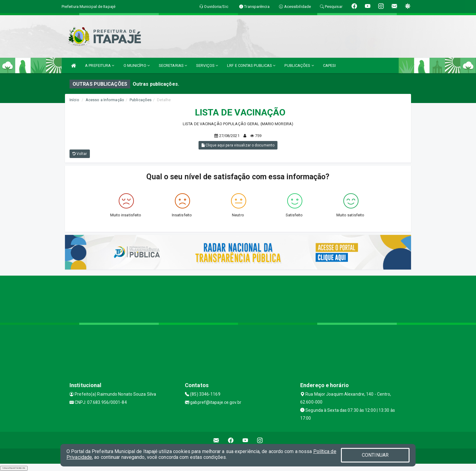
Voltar (80, 154)
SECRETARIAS (173, 65)
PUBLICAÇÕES (299, 65)
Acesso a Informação (105, 100)
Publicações (141, 100)
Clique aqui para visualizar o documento (238, 145)
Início (74, 100)
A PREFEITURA (100, 65)
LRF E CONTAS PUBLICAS (251, 65)
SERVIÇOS (207, 65)
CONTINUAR (375, 455)
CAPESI (330, 65)
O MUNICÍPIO (137, 65)
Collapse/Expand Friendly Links (14, 468)
